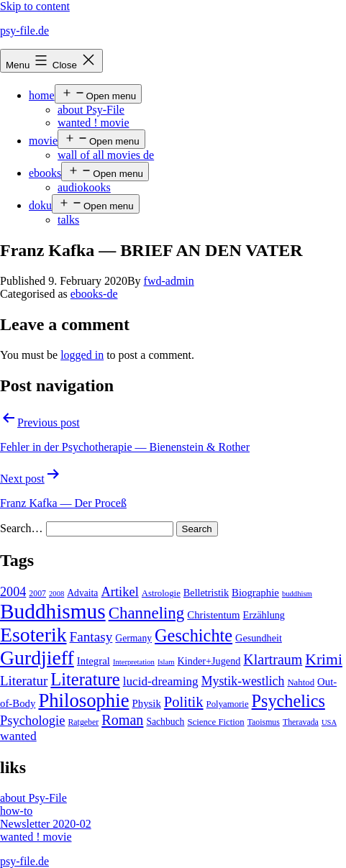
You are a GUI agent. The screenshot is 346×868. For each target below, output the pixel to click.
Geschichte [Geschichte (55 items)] (194, 635)
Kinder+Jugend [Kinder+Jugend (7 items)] (209, 661)
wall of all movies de (106, 155)
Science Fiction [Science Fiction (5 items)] (215, 722)
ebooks (45, 173)
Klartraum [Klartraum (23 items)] (273, 659)
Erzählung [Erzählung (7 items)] (264, 615)
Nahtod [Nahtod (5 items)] (301, 682)
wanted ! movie (94, 123)
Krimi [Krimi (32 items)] (324, 659)
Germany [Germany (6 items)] (133, 638)
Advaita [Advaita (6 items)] (82, 593)
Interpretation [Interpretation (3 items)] (134, 662)
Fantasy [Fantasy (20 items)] (91, 637)
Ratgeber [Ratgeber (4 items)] (83, 722)
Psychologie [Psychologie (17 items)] (32, 721)
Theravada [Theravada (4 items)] (301, 722)
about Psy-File (91, 110)
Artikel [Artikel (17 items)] (119, 592)
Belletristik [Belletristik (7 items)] (206, 593)
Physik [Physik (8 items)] (147, 703)
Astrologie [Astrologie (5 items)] (161, 593)
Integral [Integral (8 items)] (94, 661)
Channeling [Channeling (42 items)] (147, 613)
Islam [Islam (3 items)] (166, 662)
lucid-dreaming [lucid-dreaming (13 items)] (161, 681)
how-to (16, 811)
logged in (82, 355)
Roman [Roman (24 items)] (122, 720)
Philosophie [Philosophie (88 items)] (83, 700)
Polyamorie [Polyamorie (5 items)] (228, 704)
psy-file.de (24, 31)
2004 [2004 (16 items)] (13, 592)
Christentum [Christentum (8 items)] (213, 615)
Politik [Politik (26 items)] (184, 702)
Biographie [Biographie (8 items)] (255, 593)
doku (40, 205)
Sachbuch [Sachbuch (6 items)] (165, 722)
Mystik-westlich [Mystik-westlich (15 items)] (243, 681)
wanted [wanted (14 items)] (18, 736)
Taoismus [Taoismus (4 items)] (264, 722)
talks (68, 220)
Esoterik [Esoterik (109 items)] (33, 635)
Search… (22, 528)
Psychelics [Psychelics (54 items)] (288, 701)
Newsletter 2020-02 (46, 824)
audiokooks (84, 187)
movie (43, 141)
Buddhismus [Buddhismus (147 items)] (53, 611)
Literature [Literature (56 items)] (85, 679)
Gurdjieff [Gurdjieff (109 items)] (37, 658)
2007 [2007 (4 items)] (37, 593)
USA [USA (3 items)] (329, 722)
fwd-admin (169, 281)
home (42, 95)
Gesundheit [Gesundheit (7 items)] (259, 638)
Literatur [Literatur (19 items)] (24, 681)
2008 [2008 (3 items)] (56, 594)
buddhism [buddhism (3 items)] (297, 594)
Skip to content (35, 6)
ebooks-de (94, 294)
